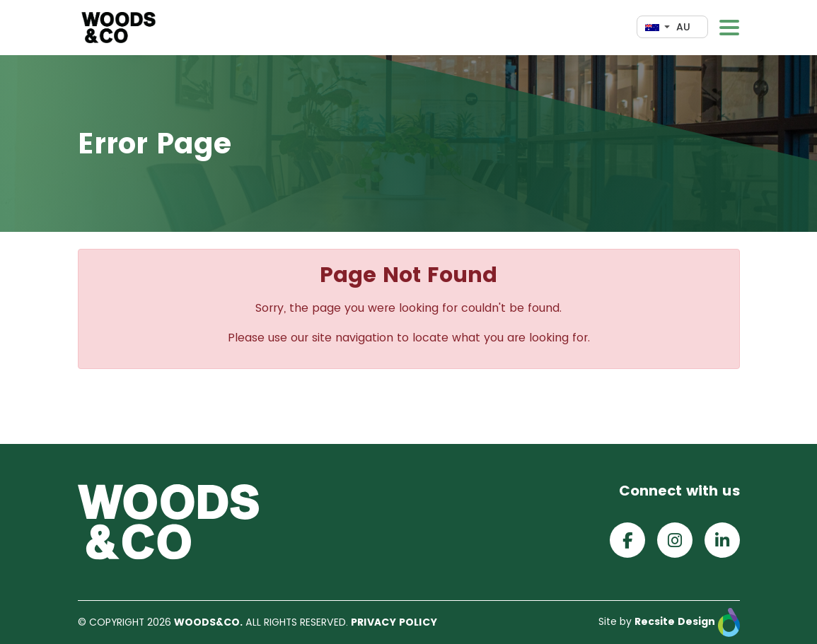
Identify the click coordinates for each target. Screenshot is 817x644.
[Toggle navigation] (729, 28)
